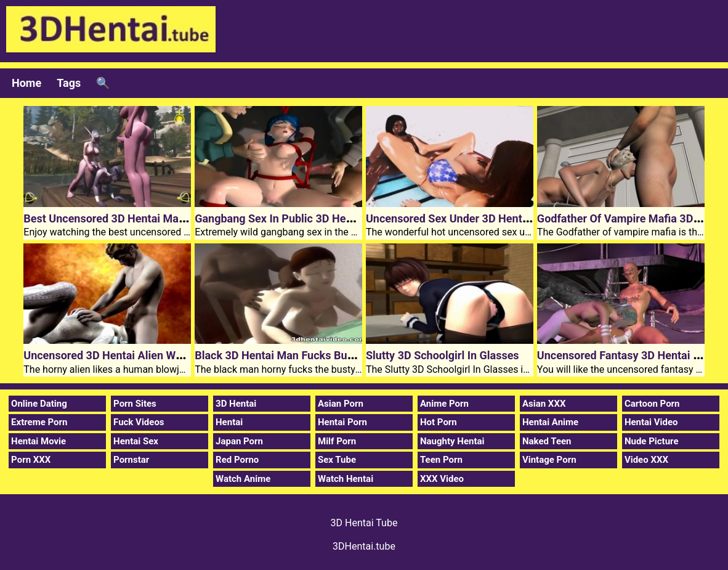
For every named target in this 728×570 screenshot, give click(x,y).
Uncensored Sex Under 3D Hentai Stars (463, 218)
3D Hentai (236, 404)
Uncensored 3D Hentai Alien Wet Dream (122, 355)
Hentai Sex (136, 441)
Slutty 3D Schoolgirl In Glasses (443, 355)
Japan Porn (239, 441)
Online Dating (39, 404)
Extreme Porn (39, 422)
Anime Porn (444, 404)
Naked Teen (547, 441)
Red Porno (237, 460)
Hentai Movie (38, 441)
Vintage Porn (549, 460)
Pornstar (131, 460)
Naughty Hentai (452, 441)
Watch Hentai (346, 479)
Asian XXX (544, 404)
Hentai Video (651, 422)
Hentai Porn (342, 422)
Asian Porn (341, 404)
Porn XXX (31, 460)
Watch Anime (243, 479)
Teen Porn (441, 460)
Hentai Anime (550, 422)
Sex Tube (337, 460)
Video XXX (646, 460)
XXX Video (442, 479)
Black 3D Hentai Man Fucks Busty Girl (289, 355)
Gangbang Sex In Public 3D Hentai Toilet (295, 218)
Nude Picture (652, 441)
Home (26, 83)
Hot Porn (439, 422)
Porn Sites (135, 404)
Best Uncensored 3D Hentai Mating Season (130, 218)
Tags (69, 83)
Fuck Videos (139, 422)
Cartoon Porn (652, 404)
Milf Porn (337, 441)
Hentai (229, 422)
